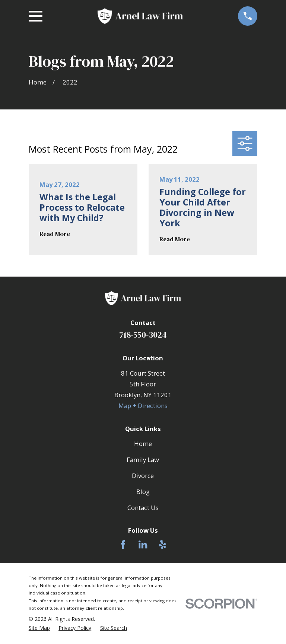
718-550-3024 (143, 335)
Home (143, 444)
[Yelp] (163, 544)
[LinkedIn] (143, 544)
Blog (143, 492)
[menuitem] (39, 628)
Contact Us (143, 508)
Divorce (143, 476)
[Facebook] (123, 544)
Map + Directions (143, 406)
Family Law (143, 460)
